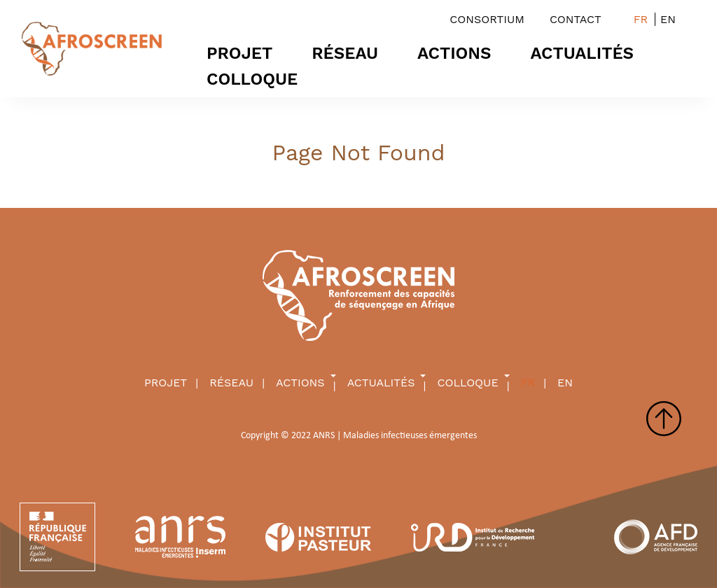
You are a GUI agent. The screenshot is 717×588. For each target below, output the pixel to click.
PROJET (239, 53)
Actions (454, 53)
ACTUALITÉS (583, 53)
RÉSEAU (345, 53)
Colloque (252, 79)
